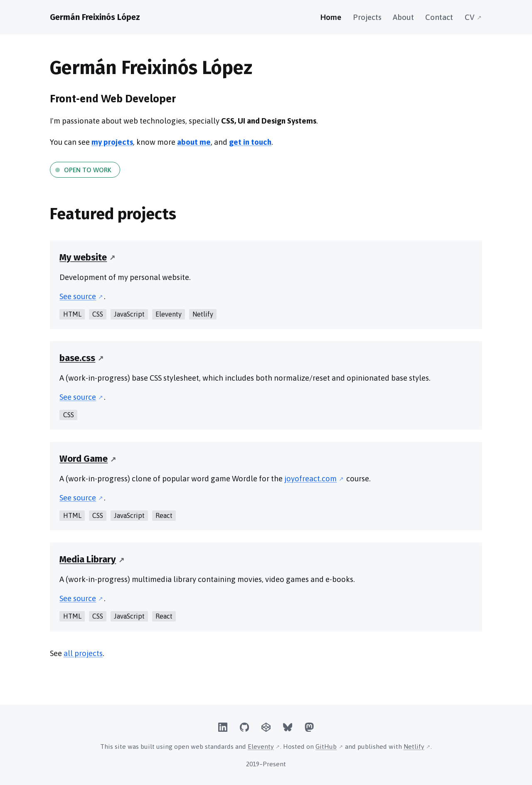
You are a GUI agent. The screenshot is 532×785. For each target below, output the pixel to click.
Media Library (88, 559)
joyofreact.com (310, 479)
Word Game (84, 459)
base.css (77, 358)
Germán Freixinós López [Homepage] (95, 17)
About (403, 17)
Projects (367, 17)
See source (78, 296)
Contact (439, 17)
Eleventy (261, 746)
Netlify (414, 746)
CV (470, 17)
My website (83, 257)
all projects (83, 653)
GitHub (326, 746)
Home (331, 17)
